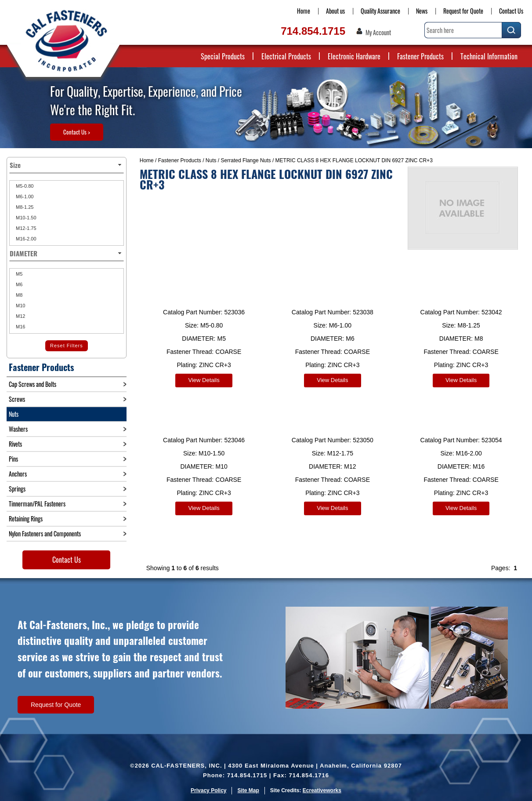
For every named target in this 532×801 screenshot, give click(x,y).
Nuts (211, 160)
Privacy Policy (208, 790)
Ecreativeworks (322, 790)
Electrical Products (286, 56)
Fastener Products (420, 56)
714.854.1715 (313, 31)
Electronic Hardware (354, 56)
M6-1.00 (24, 197)
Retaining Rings (26, 519)
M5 (18, 274)
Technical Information (489, 56)
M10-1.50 (25, 218)
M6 (18, 284)
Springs (17, 489)
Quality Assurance (380, 11)
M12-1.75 (25, 228)
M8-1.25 (24, 207)
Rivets (15, 444)
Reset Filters (67, 346)
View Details (204, 380)
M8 (18, 295)
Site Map (248, 790)
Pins (13, 459)
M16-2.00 (25, 239)
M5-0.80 (24, 186)
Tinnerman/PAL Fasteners (37, 504)
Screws (17, 399)
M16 (20, 327)
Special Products (223, 56)
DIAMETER (67, 253)
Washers (18, 429)
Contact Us (511, 11)
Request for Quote (463, 11)
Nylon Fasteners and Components (45, 533)
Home (304, 11)
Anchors (18, 474)
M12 (20, 316)
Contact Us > (77, 132)
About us (335, 11)
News (422, 11)
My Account (378, 33)
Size (67, 165)
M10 (20, 306)
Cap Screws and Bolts (33, 384)
